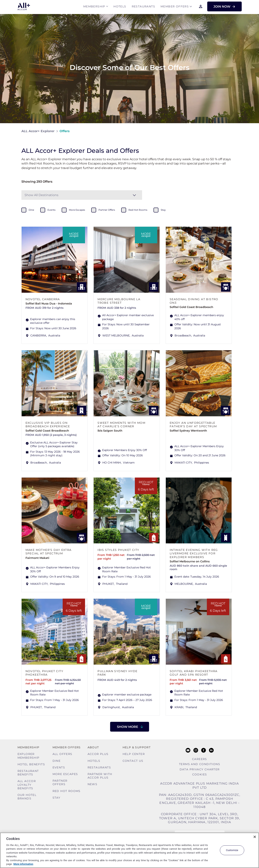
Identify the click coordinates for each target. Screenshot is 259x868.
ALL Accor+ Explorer (38, 131)
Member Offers (175, 7)
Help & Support (137, 747)
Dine (57, 761)
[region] (129, 850)
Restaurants (143, 7)
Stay (57, 798)
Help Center (134, 754)
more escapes (77, 210)
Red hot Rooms (67, 791)
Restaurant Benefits (28, 773)
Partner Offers (60, 782)
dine (31, 210)
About (93, 747)
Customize (232, 850)
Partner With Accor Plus (100, 776)
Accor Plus (98, 754)
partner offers (107, 210)
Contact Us (133, 761)
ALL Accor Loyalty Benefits (27, 785)
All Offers (62, 754)
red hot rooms (138, 210)
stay (163, 210)
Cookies (200, 774)
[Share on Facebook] (234, 131)
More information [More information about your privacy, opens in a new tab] (23, 864)
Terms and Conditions (200, 764)
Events (59, 767)
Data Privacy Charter (200, 769)
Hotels (120, 7)
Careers (200, 759)
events (51, 210)
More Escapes (65, 774)
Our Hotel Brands (27, 797)
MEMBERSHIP (94, 7)
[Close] (255, 837)
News (93, 784)
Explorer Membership (29, 756)
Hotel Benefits (31, 764)
